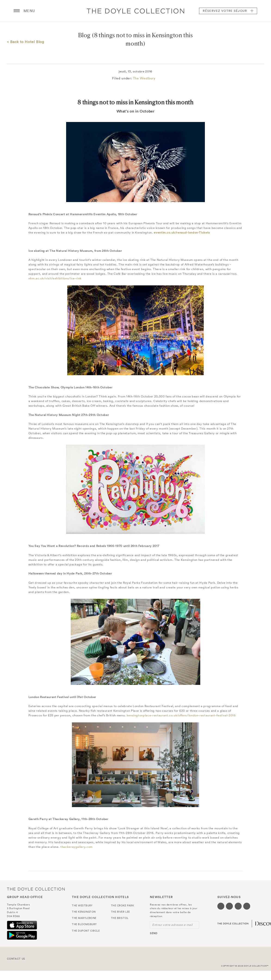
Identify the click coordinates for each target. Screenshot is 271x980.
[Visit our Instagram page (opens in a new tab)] (238, 906)
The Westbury (144, 78)
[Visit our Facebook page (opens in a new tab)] (221, 906)
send (154, 933)
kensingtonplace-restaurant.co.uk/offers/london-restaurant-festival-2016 (181, 715)
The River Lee (120, 912)
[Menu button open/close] (17, 11)
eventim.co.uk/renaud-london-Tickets (182, 233)
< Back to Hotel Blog (26, 42)
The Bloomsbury (84, 924)
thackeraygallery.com (77, 847)
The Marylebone (84, 918)
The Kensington (84, 912)
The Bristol (120, 918)
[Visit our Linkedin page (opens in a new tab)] (247, 906)
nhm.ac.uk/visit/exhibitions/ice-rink (55, 278)
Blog (84, 35)
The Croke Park (123, 905)
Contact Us (16, 959)
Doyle (135, 11)
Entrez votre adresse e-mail (172, 925)
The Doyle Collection (36, 889)
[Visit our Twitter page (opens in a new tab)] (229, 906)
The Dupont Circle (86, 931)
